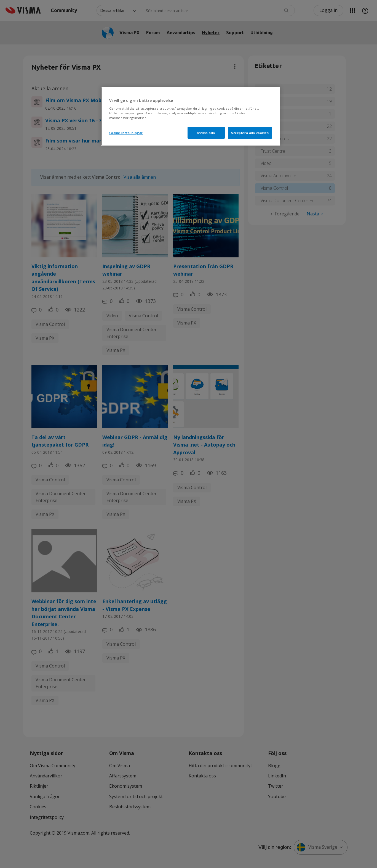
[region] (191, 116)
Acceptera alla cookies (250, 133)
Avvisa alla (206, 133)
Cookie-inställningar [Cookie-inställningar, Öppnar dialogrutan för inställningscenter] (126, 133)
